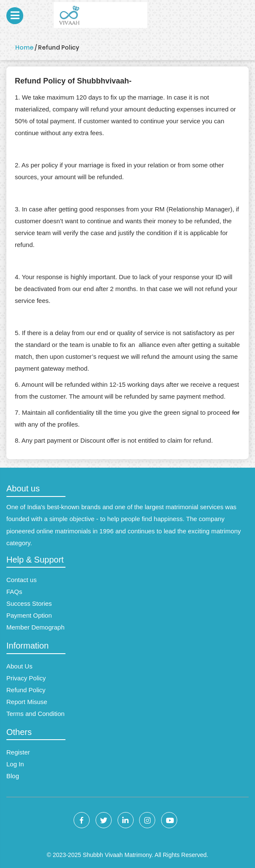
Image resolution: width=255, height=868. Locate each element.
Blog (13, 776)
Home (24, 47)
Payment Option (29, 615)
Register (18, 752)
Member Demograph (36, 627)
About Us (19, 666)
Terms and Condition (36, 714)
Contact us (22, 580)
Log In (15, 764)
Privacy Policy (26, 678)
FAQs (14, 592)
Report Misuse (27, 702)
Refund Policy (26, 690)
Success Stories (29, 603)
